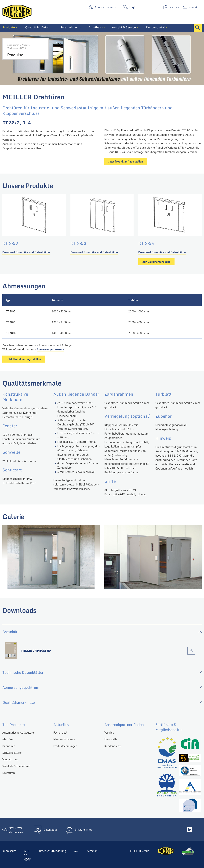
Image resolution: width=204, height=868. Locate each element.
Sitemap (92, 851)
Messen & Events (64, 739)
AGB (77, 851)
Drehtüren (13, 48)
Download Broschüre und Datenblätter (26, 252)
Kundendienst (113, 746)
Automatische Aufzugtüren (19, 733)
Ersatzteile (111, 739)
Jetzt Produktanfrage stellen (126, 161)
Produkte (26, 45)
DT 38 (23, 48)
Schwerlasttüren (12, 753)
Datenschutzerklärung (53, 851)
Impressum (9, 851)
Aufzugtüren (13, 45)
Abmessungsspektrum (50, 349)
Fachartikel (60, 733)
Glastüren (8, 739)
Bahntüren (9, 746)
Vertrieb (109, 733)
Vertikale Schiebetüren (16, 766)
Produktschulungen (65, 746)
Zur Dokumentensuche (156, 262)
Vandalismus (10, 759)
